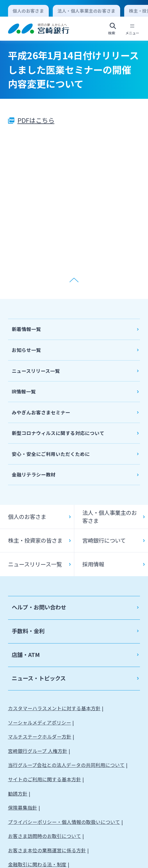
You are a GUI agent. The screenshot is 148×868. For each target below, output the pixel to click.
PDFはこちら (36, 120)
